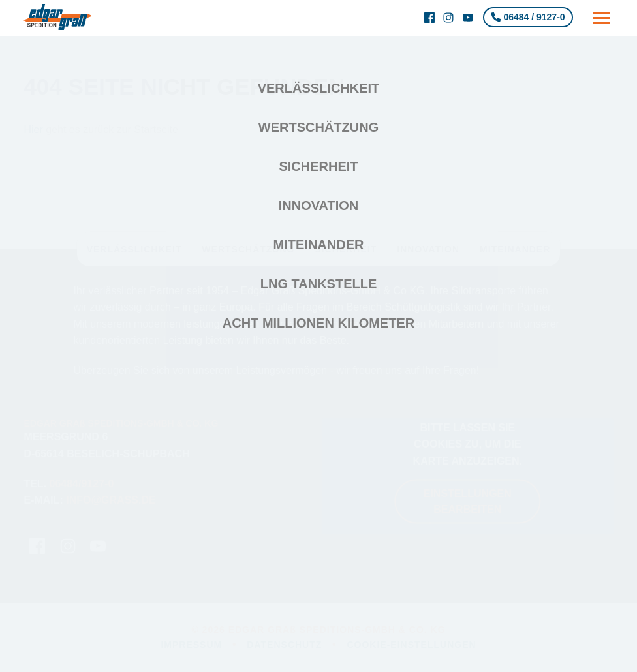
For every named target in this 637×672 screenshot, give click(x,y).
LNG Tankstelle (319, 284)
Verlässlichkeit (319, 88)
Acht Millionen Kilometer (318, 323)
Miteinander (319, 245)
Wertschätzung (318, 127)
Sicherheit (318, 166)
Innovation (319, 206)
